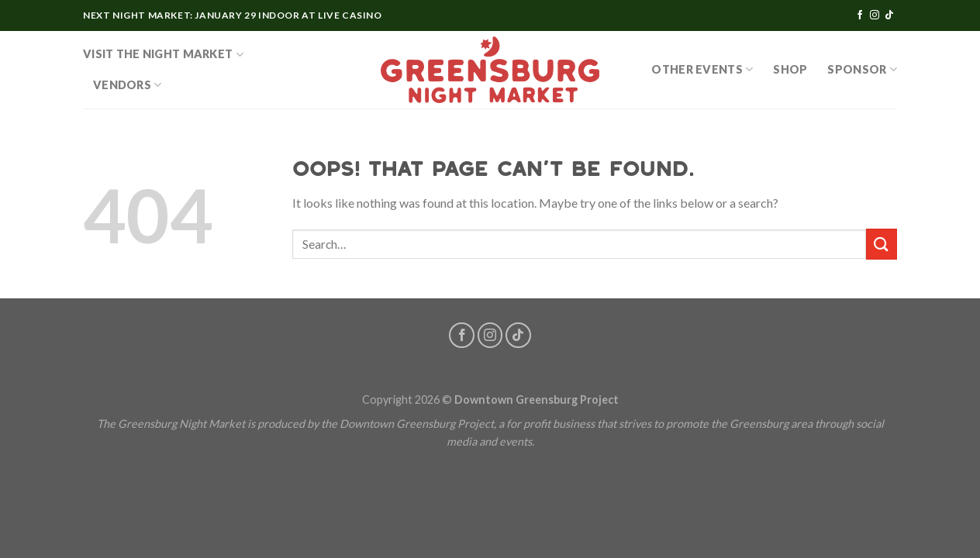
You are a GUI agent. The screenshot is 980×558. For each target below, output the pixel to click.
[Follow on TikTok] (889, 15)
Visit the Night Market (163, 55)
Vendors (128, 85)
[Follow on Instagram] (875, 15)
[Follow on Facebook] (860, 15)
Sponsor (862, 69)
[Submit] (882, 244)
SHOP (790, 69)
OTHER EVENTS (702, 69)
